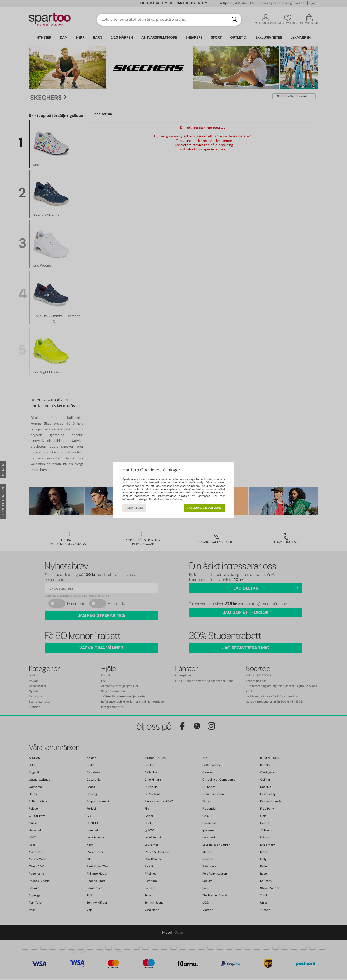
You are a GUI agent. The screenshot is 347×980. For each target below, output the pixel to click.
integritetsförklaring (171, 499)
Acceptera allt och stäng (204, 508)
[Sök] (234, 20)
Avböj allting (134, 508)
